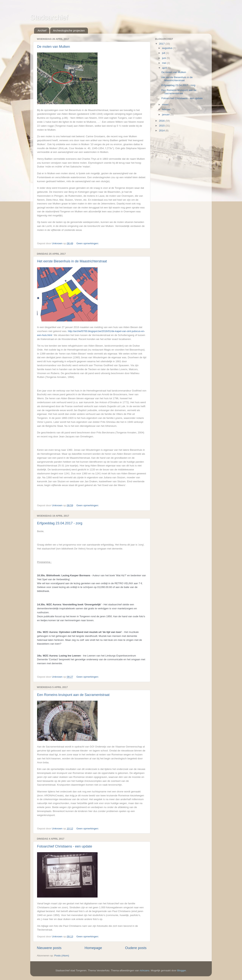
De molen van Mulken (54, 47)
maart (166, 104)
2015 (162, 126)
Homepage (93, 948)
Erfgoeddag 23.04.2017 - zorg (60, 523)
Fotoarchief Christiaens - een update (65, 846)
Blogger (181, 970)
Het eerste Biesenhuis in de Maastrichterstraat (72, 261)
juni (164, 58)
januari (166, 114)
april (165, 68)
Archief (42, 30)
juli (164, 53)
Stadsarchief (49, 17)
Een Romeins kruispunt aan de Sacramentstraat (73, 695)
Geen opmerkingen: (88, 243)
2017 (162, 44)
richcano (145, 970)
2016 (162, 121)
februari (167, 109)
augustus (168, 48)
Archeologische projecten (69, 30)
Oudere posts (136, 948)
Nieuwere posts (49, 948)
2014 (162, 131)
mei (164, 63)
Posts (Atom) (62, 956)
